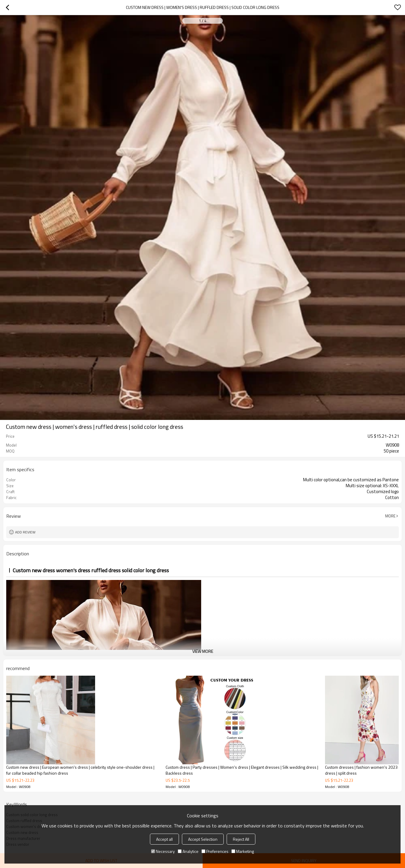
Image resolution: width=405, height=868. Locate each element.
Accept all (164, 839)
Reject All (241, 839)
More (390, 516)
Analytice (188, 851)
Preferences (215, 851)
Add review (25, 532)
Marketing (243, 851)
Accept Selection (203, 839)
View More (203, 651)
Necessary (163, 851)
